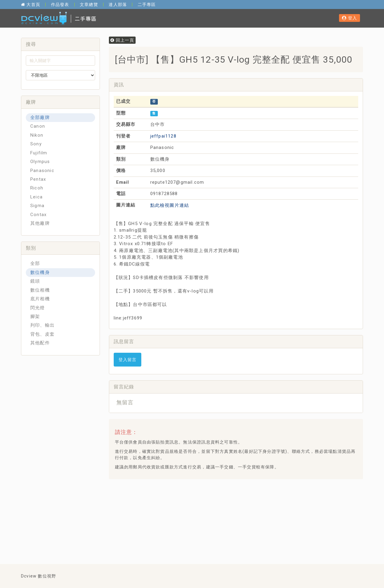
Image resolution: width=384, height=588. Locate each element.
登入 (349, 18)
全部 (35, 263)
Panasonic (42, 171)
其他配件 (40, 343)
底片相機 (40, 299)
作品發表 (60, 4)
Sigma (37, 206)
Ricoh (37, 188)
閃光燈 (38, 308)
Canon (38, 126)
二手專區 (147, 4)
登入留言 (128, 360)
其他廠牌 (40, 223)
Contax (38, 215)
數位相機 (40, 290)
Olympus (40, 162)
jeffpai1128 (163, 136)
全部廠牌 (40, 117)
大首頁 (31, 4)
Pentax (38, 179)
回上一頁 (122, 40)
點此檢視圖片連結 (170, 205)
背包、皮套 (42, 334)
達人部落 (118, 4)
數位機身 (40, 272)
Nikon (37, 135)
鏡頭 (35, 281)
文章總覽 (89, 4)
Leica (36, 197)
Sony (36, 144)
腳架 (35, 316)
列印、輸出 (42, 325)
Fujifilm (39, 153)
